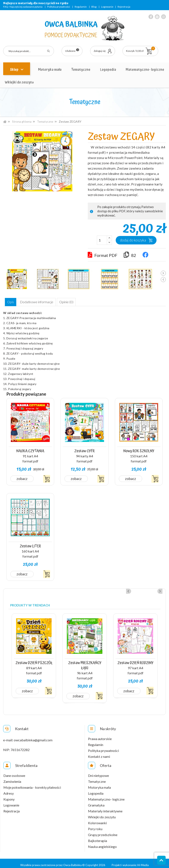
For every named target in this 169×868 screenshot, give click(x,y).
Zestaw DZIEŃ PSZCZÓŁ (34, 659)
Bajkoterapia (98, 837)
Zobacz (22, 478)
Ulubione (72, 50)
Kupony (9, 796)
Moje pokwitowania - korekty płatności (32, 784)
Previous (163, 280)
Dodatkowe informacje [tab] (38, 302)
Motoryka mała (50, 70)
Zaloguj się (100, 51)
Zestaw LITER (30, 544)
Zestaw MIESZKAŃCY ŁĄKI (85, 662)
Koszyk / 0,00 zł (141, 49)
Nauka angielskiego (102, 843)
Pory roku (95, 825)
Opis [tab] (11, 302)
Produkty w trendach (30, 603)
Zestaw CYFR (84, 450)
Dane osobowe (14, 772)
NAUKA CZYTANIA (30, 450)
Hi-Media (143, 862)
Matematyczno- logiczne (145, 70)
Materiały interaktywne (105, 808)
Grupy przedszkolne (103, 831)
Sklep (14, 70)
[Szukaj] (29, 51)
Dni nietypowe (98, 772)
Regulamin (81, 7)
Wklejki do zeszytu (19, 82)
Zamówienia (12, 778)
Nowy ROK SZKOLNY (139, 450)
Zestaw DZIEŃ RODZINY (135, 659)
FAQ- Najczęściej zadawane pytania (23, 7)
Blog (94, 7)
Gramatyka (96, 802)
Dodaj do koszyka (133, 240)
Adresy (9, 790)
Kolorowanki (97, 820)
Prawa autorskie (100, 735)
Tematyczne (81, 70)
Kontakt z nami (99, 753)
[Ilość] (102, 240)
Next (163, 273)
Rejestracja (124, 7)
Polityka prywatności (59, 7)
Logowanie (107, 7)
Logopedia (108, 70)
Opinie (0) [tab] (68, 302)
